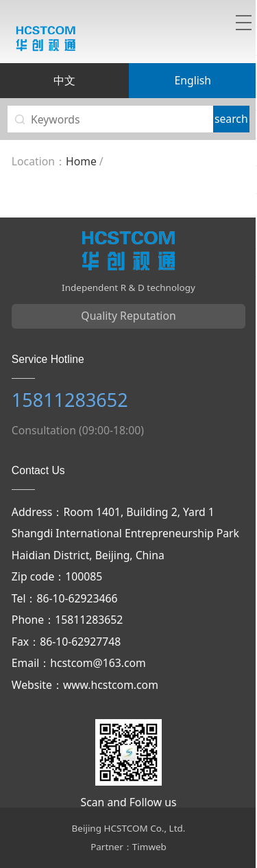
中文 (64, 80)
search (231, 119)
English (193, 80)
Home (81, 161)
